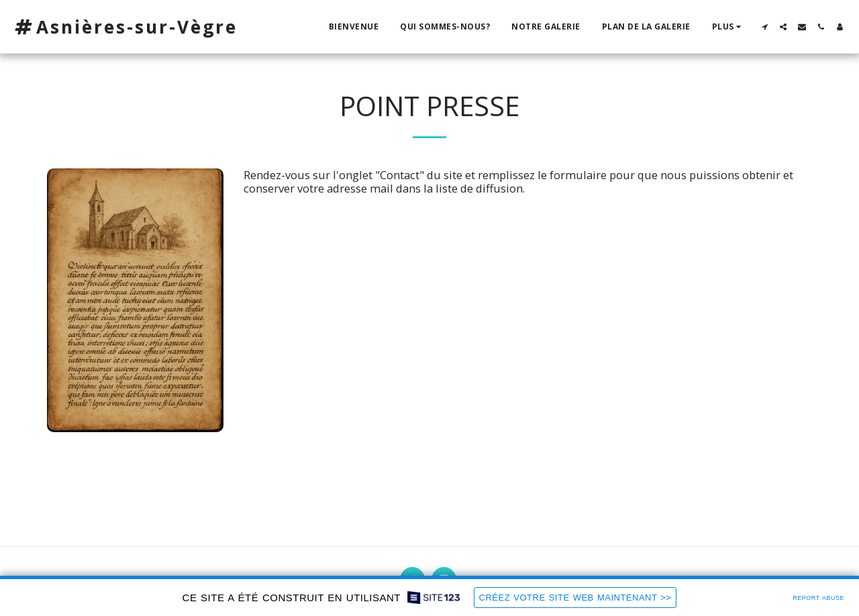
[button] (764, 27)
